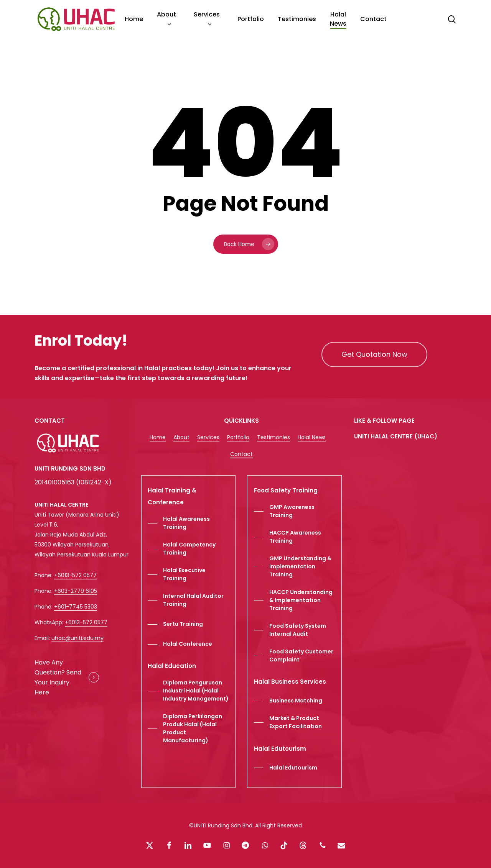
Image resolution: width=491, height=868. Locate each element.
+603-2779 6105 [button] (76, 591)
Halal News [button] (312, 437)
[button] (374, 354)
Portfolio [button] (238, 437)
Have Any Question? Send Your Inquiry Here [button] (58, 677)
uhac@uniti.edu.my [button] (77, 638)
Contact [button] (241, 454)
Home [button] (158, 437)
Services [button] (208, 437)
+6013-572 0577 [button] (75, 575)
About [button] (181, 437)
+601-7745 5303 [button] (76, 607)
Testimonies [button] (274, 437)
